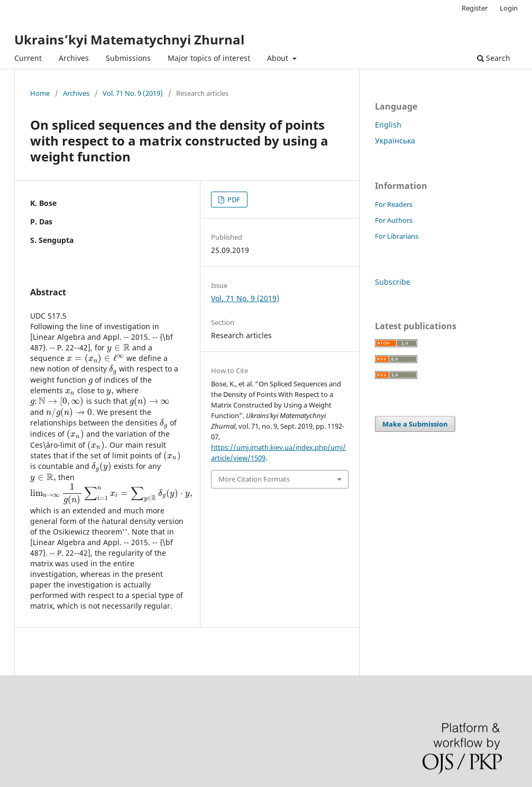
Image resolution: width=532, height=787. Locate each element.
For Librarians (397, 236)
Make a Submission (415, 424)
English (388, 125)
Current (28, 58)
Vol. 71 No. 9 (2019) (133, 93)
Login (509, 8)
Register (475, 8)
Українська (395, 141)
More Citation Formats (254, 479)
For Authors (394, 220)
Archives (74, 58)
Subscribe (393, 282)
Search (494, 58)
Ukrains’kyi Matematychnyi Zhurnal (129, 39)
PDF (233, 200)
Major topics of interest (209, 58)
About (279, 58)
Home (40, 93)
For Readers (394, 204)
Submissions (128, 58)
